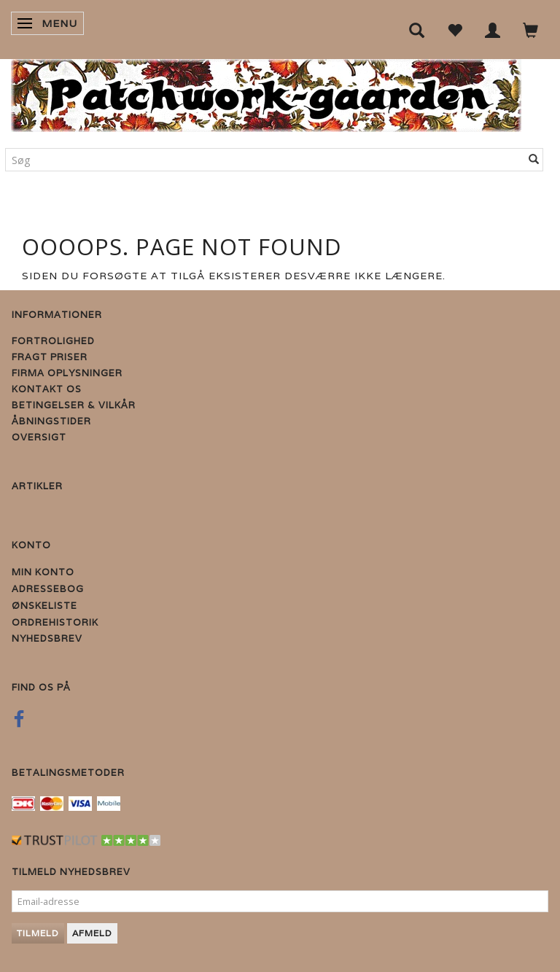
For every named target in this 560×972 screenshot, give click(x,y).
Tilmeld (38, 933)
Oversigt (39, 437)
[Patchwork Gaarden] (266, 92)
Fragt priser (50, 357)
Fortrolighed (53, 341)
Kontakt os (47, 389)
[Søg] (534, 160)
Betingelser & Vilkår (74, 405)
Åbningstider (51, 421)
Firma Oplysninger (67, 373)
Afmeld (92, 933)
